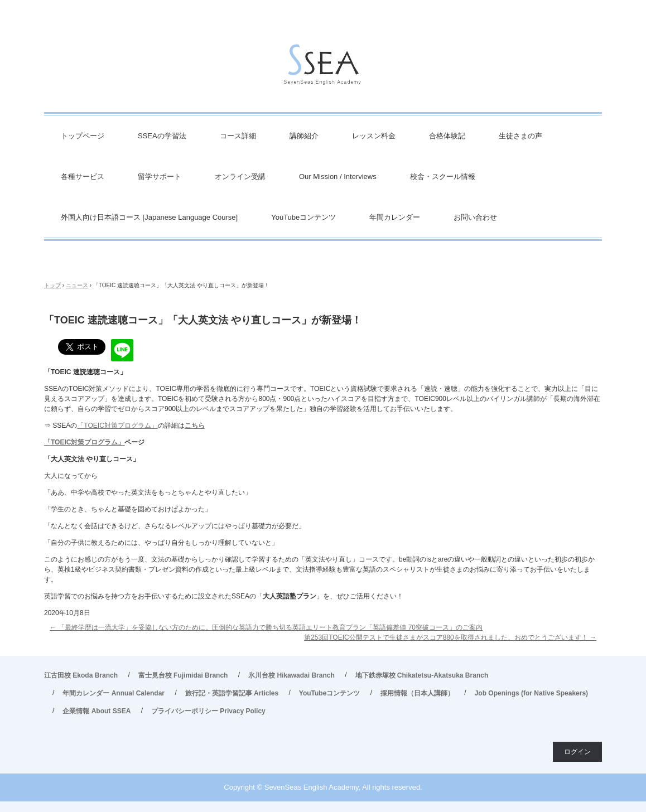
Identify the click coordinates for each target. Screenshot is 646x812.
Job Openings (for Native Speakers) (531, 693)
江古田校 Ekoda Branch (81, 675)
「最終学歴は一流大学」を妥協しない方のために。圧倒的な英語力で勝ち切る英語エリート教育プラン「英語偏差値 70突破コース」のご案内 (266, 627)
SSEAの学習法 (162, 136)
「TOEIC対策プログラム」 (117, 426)
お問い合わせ (475, 217)
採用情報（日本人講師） (417, 693)
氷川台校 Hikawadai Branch (291, 675)
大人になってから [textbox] (71, 476)
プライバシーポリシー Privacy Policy (208, 711)
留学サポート (160, 177)
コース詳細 (238, 136)
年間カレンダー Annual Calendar (114, 693)
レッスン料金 (374, 136)
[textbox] (323, 372)
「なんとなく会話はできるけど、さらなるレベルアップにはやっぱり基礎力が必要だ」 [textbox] (175, 526)
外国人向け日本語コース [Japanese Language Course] (149, 217)
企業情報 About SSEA (97, 711)
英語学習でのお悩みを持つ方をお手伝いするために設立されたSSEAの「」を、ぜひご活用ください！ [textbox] (224, 596)
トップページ (83, 136)
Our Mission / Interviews (338, 177)
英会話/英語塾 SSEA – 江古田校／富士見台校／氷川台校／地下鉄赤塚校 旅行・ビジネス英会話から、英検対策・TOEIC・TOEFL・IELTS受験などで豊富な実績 (323, 67)
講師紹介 (304, 136)
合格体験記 (447, 136)
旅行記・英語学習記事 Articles (232, 693)
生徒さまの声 (520, 136)
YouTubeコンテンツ (303, 217)
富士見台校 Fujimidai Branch (183, 675)
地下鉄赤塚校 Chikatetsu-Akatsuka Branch (422, 675)
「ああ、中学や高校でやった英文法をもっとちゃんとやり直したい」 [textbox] (148, 492)
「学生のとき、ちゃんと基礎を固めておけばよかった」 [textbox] (128, 509)
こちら (195, 426)
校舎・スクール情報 (443, 177)
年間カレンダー (395, 217)
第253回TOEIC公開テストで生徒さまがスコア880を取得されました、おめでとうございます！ (450, 637)
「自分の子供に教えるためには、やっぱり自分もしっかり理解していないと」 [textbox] (161, 543)
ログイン (577, 752)
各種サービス (83, 177)
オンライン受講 (240, 177)
